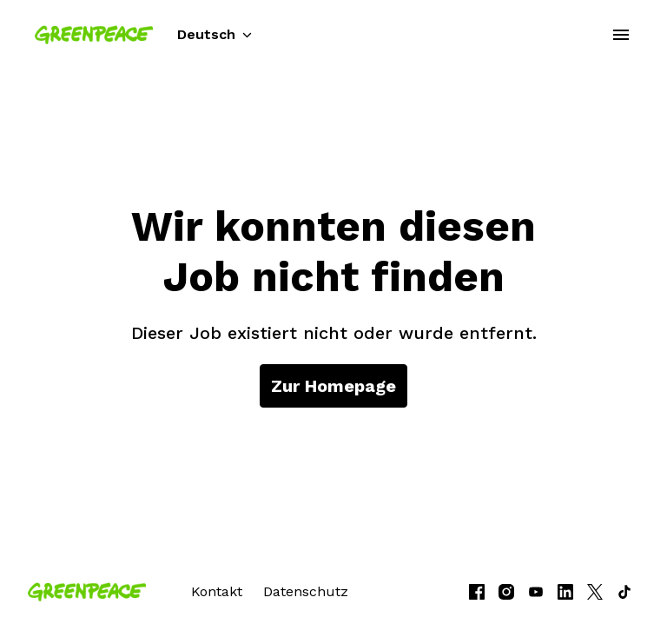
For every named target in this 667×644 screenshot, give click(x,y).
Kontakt (217, 591)
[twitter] (595, 592)
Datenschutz (306, 591)
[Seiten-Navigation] (621, 35)
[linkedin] (565, 592)
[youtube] (536, 592)
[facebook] (477, 592)
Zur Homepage (333, 386)
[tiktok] (624, 592)
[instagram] (506, 592)
